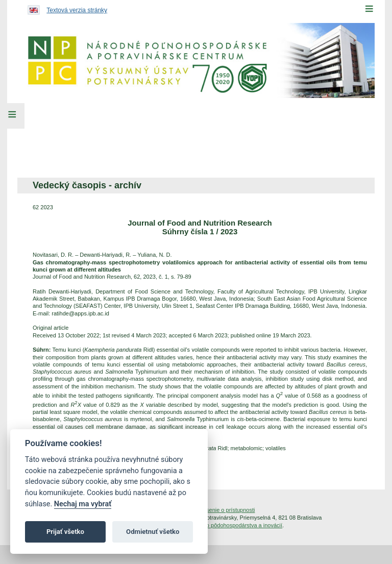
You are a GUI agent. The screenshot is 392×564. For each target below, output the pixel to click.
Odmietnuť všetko (153, 532)
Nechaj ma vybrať (83, 504)
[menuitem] (85, 137)
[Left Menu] (12, 116)
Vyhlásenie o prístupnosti (224, 510)
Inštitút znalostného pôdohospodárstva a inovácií (222, 525)
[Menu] (369, 9)
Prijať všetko (65, 532)
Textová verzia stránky (77, 10)
